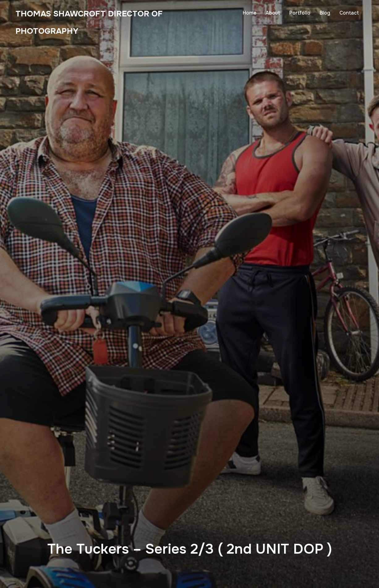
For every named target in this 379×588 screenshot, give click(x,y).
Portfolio (300, 13)
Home (249, 13)
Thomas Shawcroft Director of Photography (61, 31)
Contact (349, 13)
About (273, 13)
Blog (325, 13)
